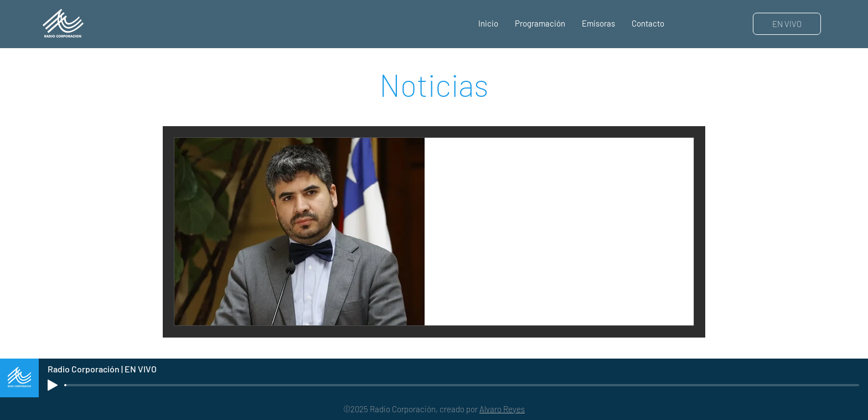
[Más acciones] (672, 160)
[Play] (53, 385)
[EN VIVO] (787, 24)
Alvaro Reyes (502, 409)
